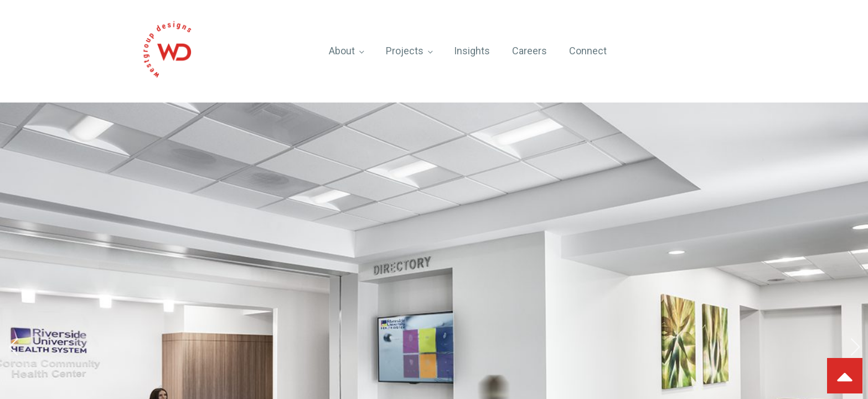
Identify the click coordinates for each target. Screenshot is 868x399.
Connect (588, 51)
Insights (472, 51)
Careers (529, 51)
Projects (405, 51)
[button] (13, 347)
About (342, 51)
